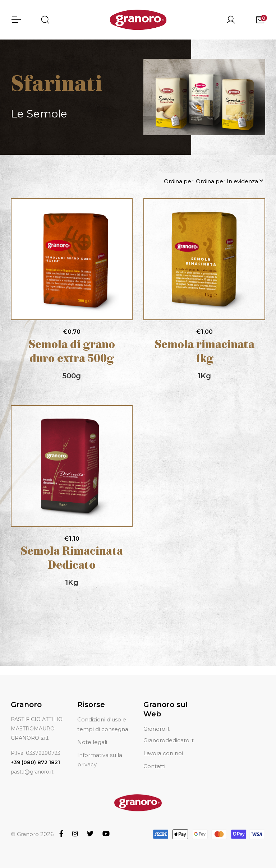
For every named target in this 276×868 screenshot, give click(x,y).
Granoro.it (157, 729)
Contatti (154, 766)
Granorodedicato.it (169, 740)
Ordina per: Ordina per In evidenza (211, 182)
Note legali (92, 742)
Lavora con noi (163, 753)
